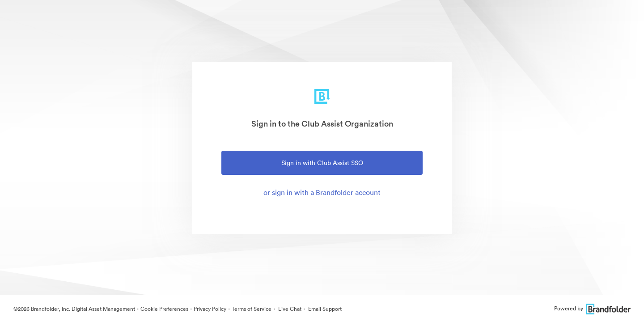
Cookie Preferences (164, 309)
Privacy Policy (210, 309)
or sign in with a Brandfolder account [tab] (322, 192)
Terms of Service (252, 309)
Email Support (324, 309)
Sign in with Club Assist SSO (322, 163)
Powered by (592, 308)
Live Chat (289, 309)
